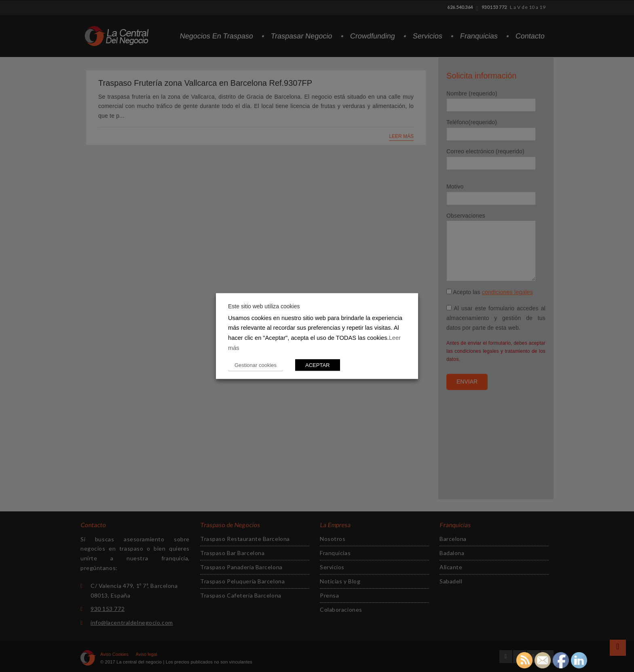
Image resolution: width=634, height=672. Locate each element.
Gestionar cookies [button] (256, 365)
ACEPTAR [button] (317, 365)
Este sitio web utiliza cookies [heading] (264, 306)
